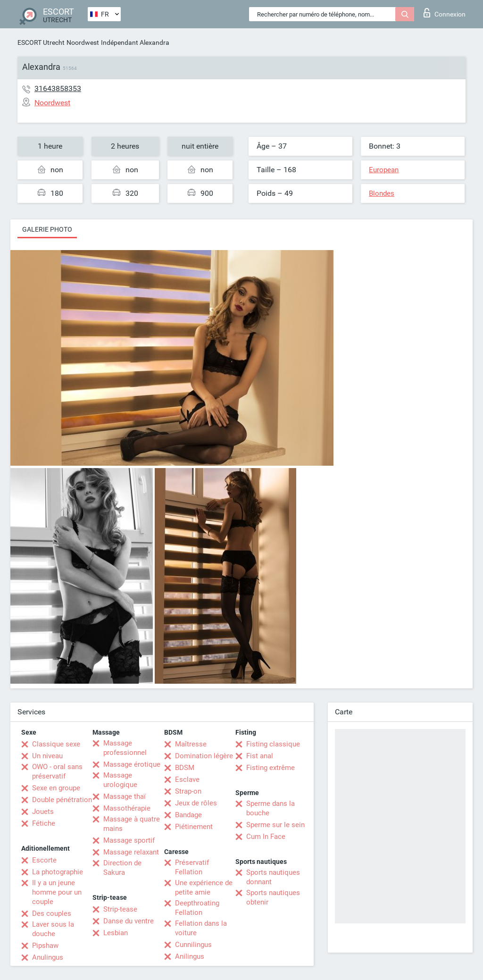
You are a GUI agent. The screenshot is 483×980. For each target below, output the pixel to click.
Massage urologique (120, 780)
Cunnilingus (193, 945)
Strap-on (188, 791)
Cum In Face (266, 837)
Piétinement (194, 827)
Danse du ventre (129, 921)
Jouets (43, 812)
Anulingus (48, 957)
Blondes (382, 193)
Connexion (445, 13)
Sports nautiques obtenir (273, 897)
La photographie (58, 872)
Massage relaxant (131, 852)
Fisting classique (273, 744)
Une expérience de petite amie (204, 888)
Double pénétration (62, 800)
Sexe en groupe (56, 788)
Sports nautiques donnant (273, 877)
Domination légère (204, 756)
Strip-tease (120, 909)
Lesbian (116, 933)
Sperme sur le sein (275, 825)
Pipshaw (45, 946)
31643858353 (58, 88)
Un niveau (47, 756)
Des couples (52, 913)
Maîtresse (191, 744)
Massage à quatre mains (132, 824)
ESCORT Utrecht (41, 42)
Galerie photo (47, 229)
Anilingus (190, 956)
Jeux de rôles (196, 803)
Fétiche (44, 823)
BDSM (185, 768)
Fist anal (260, 756)
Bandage (188, 815)
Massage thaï (125, 796)
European (384, 170)
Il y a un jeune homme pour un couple (57, 892)
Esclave (187, 779)
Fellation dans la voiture (201, 928)
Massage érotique (132, 764)
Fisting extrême (271, 768)
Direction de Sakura (122, 868)
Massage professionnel (125, 748)
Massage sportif (129, 840)
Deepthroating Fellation (197, 908)
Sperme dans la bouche (271, 808)
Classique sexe (56, 744)
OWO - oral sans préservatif (57, 771)
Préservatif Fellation (192, 867)
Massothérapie (127, 808)
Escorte (44, 860)
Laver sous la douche (53, 929)
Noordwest (83, 42)
